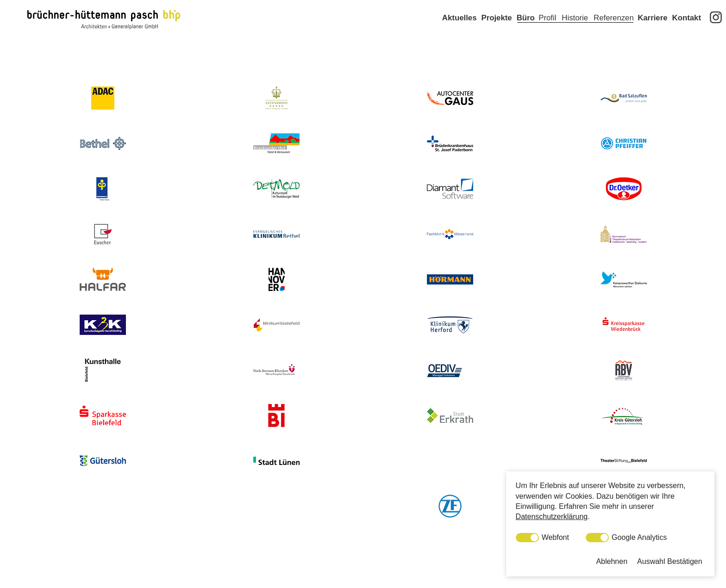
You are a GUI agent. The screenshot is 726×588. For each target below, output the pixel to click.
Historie (575, 31)
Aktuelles (460, 31)
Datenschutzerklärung (552, 517)
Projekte (496, 31)
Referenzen (614, 31)
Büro (526, 31)
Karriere (652, 31)
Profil (547, 31)
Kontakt (687, 31)
